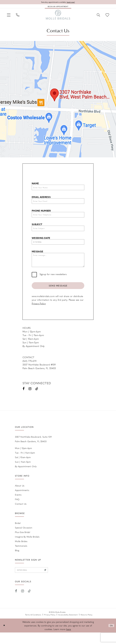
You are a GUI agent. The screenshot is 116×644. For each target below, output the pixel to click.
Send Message (58, 296)
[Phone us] (20, 17)
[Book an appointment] (58, 7)
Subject (37, 230)
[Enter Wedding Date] (58, 249)
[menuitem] (9, 16)
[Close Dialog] (5, 637)
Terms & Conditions (33, 626)
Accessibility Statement (68, 626)
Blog (17, 561)
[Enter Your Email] (58, 205)
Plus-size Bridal (23, 543)
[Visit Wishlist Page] (107, 16)
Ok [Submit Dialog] (111, 637)
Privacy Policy (39, 314)
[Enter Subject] (58, 234)
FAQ (17, 510)
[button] (9, 16)
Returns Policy (87, 626)
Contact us (21, 514)
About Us (20, 496)
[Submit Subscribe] (50, 581)
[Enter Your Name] (58, 191)
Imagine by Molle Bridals (27, 547)
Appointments (22, 501)
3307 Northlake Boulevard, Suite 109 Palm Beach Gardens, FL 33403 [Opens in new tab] (33, 450)
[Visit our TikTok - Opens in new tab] (37, 399)
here (68, 641)
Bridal (18, 534)
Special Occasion (24, 538)
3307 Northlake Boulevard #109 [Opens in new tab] (39, 375)
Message (37, 259)
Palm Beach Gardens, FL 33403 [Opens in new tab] (39, 379)
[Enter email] (34, 581)
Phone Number (41, 215)
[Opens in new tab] (58, 102)
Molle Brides (21, 552)
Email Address (41, 201)
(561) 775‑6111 (29, 372)
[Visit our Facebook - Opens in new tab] (24, 399)
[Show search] (96, 17)
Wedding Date (41, 244)
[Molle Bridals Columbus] (58, 17)
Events (18, 505)
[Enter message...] (58, 269)
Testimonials (21, 556)
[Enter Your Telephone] (58, 220)
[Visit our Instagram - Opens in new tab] (30, 399)
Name (35, 186)
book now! (73, 2)
